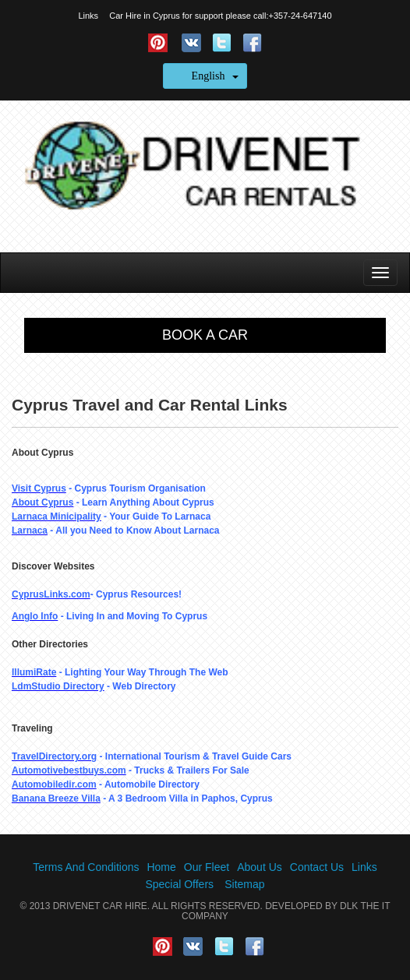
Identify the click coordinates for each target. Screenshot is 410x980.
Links (88, 16)
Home (161, 867)
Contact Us (317, 867)
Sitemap (244, 884)
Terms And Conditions (86, 867)
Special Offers (179, 884)
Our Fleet (207, 867)
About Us (260, 867)
